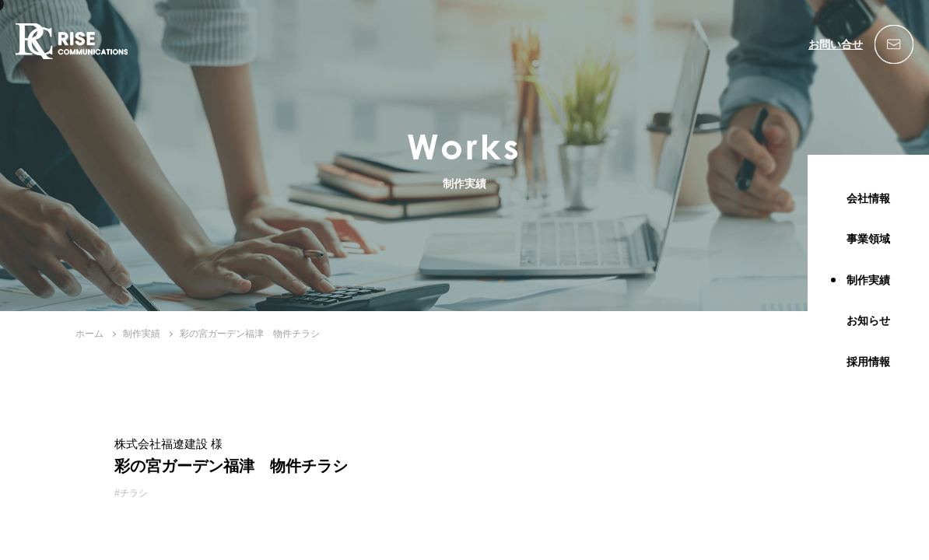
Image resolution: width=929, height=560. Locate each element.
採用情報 (868, 362)
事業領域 (868, 239)
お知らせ (868, 320)
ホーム (89, 334)
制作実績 (868, 280)
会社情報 (868, 198)
